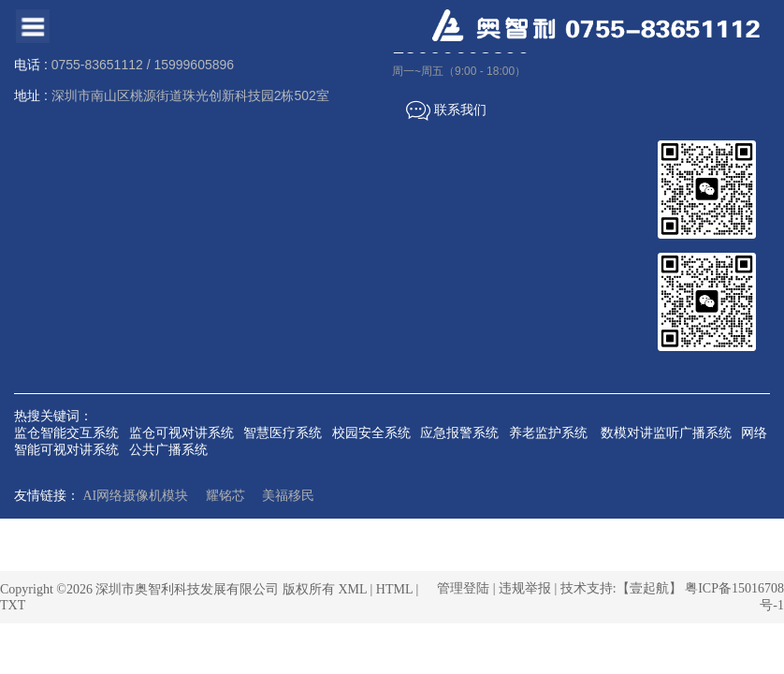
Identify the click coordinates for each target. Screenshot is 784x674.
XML (352, 589)
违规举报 (525, 588)
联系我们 (446, 110)
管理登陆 (463, 588)
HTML (394, 589)
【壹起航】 (649, 588)
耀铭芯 (225, 496)
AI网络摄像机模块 (136, 496)
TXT (13, 605)
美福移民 (288, 496)
